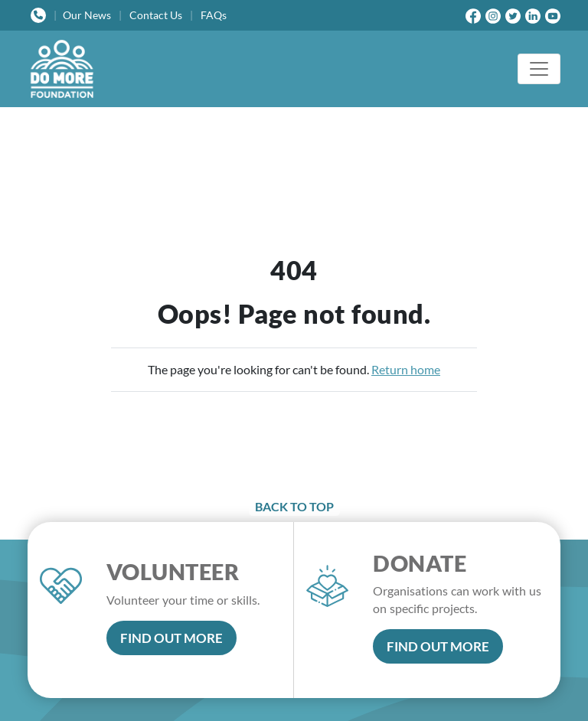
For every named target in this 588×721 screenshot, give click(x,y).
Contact (156, 15)
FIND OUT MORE (171, 638)
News (87, 15)
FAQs (214, 15)
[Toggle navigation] (539, 69)
